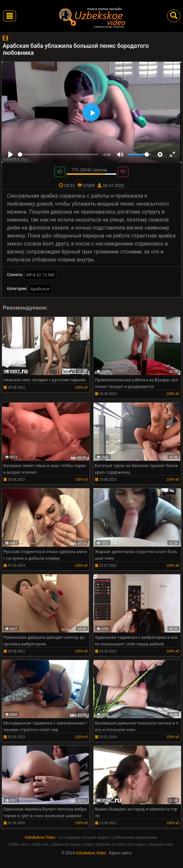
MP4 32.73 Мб (40, 275)
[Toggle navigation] (10, 16)
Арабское (40, 289)
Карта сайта (120, 853)
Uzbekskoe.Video (40, 837)
